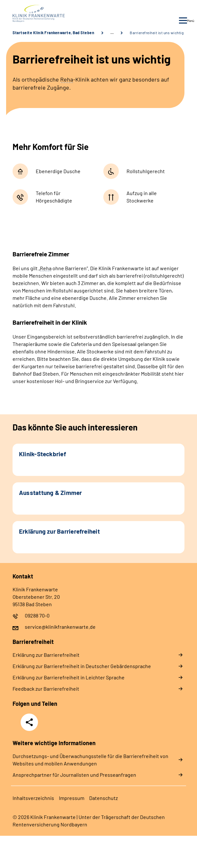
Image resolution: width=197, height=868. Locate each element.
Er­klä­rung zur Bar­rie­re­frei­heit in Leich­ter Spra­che (69, 677)
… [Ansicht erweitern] (112, 33)
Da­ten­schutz (103, 798)
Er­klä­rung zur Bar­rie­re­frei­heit (46, 655)
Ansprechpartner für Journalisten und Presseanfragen (74, 775)
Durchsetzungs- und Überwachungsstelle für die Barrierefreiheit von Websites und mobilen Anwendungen (90, 760)
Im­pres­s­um (72, 798)
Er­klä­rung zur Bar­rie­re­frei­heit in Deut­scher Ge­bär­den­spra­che (82, 666)
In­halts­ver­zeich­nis (33, 798)
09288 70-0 (37, 615)
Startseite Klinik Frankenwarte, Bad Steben (53, 33)
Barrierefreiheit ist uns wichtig (157, 33)
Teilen (29, 722)
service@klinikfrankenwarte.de (60, 627)
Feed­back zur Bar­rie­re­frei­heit (46, 689)
